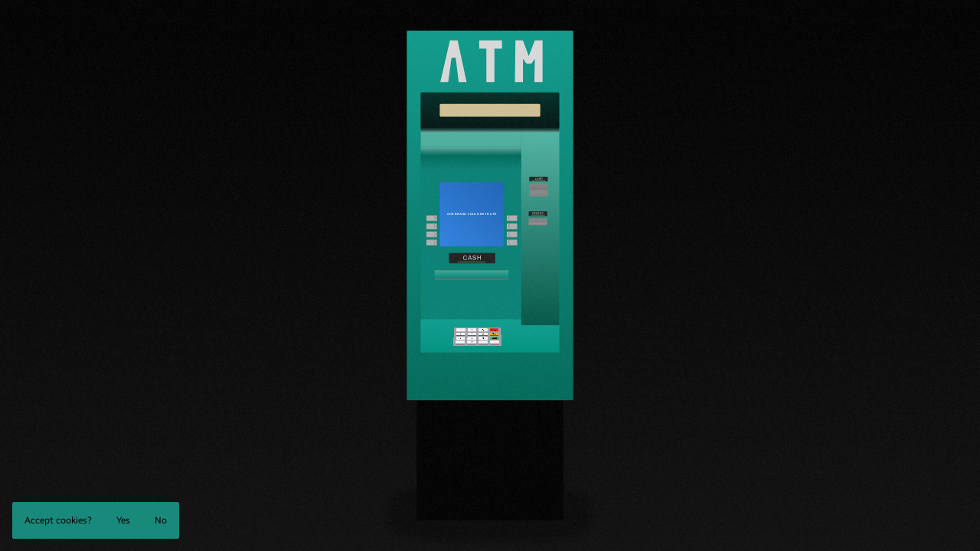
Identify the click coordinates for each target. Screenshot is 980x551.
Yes (123, 520)
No (161, 520)
